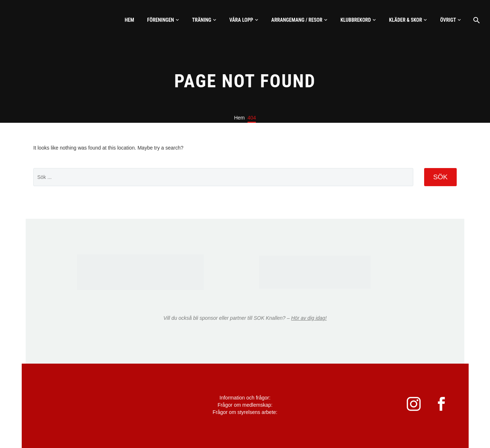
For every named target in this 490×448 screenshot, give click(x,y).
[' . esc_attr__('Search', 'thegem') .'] (223, 177)
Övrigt (448, 20)
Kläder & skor (405, 20)
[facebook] (442, 406)
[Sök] (476, 20)
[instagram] (409, 406)
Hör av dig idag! (309, 318)
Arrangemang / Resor (297, 20)
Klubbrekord (356, 20)
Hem (129, 20)
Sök (440, 177)
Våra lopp (241, 20)
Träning (202, 20)
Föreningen (161, 20)
